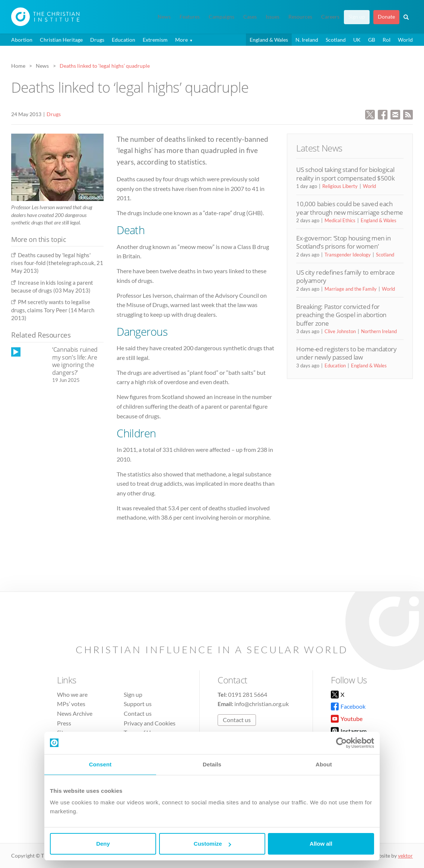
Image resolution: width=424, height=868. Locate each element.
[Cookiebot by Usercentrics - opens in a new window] (341, 743)
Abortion (22, 40)
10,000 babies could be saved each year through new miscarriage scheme (350, 208)
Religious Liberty (340, 186)
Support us (138, 704)
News (164, 17)
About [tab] (324, 764)
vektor (405, 856)
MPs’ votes (71, 704)
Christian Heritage (61, 40)
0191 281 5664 (248, 694)
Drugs (97, 40)
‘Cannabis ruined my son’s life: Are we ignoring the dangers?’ (75, 361)
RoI (387, 40)
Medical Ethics (340, 220)
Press (64, 723)
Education (124, 40)
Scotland (336, 40)
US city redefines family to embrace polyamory (346, 276)
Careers (330, 17)
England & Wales (269, 40)
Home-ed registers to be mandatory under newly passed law (347, 353)
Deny (103, 844)
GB (372, 40)
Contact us (138, 713)
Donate (386, 17)
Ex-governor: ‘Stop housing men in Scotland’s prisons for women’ (344, 242)
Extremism (155, 40)
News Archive (75, 713)
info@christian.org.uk (262, 704)
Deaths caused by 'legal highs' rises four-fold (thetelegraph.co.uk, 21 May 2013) (57, 263)
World (405, 40)
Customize (212, 844)
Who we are (72, 694)
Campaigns (222, 17)
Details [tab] (212, 764)
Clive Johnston (340, 331)
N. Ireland (307, 40)
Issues (273, 17)
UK (357, 40)
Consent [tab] (100, 764)
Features (190, 17)
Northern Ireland (379, 331)
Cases (250, 17)
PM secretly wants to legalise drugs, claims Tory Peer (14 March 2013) (53, 310)
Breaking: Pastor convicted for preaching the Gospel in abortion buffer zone (341, 315)
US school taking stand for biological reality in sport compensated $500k (345, 174)
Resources (300, 17)
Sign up (357, 17)
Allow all (321, 844)
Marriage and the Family (351, 289)
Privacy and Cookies (150, 723)
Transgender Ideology (348, 255)
